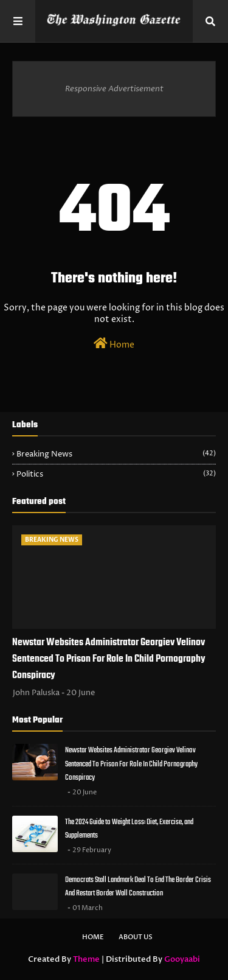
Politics (116, 474)
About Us (136, 937)
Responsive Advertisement (114, 89)
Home (114, 344)
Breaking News (116, 454)
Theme (86, 959)
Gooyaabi (182, 959)
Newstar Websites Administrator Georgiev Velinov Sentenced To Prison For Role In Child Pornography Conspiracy (109, 659)
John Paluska (36, 693)
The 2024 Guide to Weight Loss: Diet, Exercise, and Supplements (129, 829)
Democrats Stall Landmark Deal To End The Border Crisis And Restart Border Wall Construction (138, 887)
